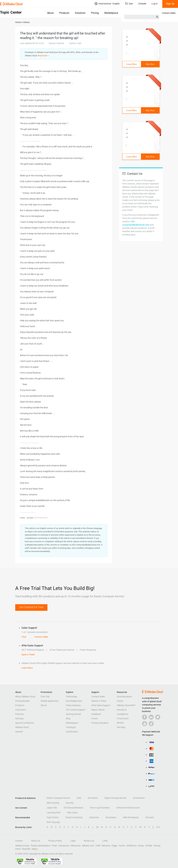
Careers (19, 841)
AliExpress (76, 846)
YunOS (122, 846)
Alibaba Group (22, 846)
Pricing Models (22, 701)
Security (70, 803)
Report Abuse (98, 710)
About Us (36, 841)
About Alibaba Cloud (25, 697)
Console (142, 4)
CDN (79, 798)
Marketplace (111, 13)
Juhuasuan (64, 846)
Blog (68, 718)
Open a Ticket (28, 655)
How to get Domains (100, 808)
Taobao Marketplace (40, 846)
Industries (94, 817)
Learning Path (54, 813)
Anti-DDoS (93, 798)
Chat (24, 637)
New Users (72, 813)
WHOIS (120, 723)
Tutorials (149, 817)
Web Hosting (53, 803)
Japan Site (52, 808)
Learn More (132, 64)
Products (64, 13)
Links (105, 841)
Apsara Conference (25, 723)
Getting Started (73, 714)
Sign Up (170, 4)
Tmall (54, 846)
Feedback (96, 714)
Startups (19, 718)
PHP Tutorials (53, 822)
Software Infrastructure (128, 808)
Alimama (106, 846)
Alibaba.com (88, 846)
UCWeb (149, 846)
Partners (19, 714)
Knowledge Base (74, 701)
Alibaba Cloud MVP (126, 705)
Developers (111, 817)
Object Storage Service (115, 798)
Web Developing (131, 817)
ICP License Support (76, 710)
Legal (73, 841)
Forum (95, 718)
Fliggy (114, 846)
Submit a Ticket (99, 701)
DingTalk (26, 849)
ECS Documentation (73, 808)
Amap (141, 846)
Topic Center (53, 817)
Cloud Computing (74, 817)
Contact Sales (169, 13)
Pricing (95, 13)
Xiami (18, 849)
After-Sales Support (101, 705)
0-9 (158, 827)
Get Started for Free (31, 607)
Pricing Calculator (100, 723)
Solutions (80, 13)
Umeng (157, 846)
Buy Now (150, 64)
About (50, 13)
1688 (98, 846)
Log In (155, 4)
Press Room (123, 718)
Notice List (89, 841)
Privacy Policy (55, 841)
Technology (71, 697)
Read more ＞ (44, 56)
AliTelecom (132, 846)
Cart (129, 4)
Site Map (121, 727)
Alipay (35, 849)
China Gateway (73, 705)
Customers (21, 710)
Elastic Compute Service (58, 798)
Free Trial (45, 697)
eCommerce (139, 798)
